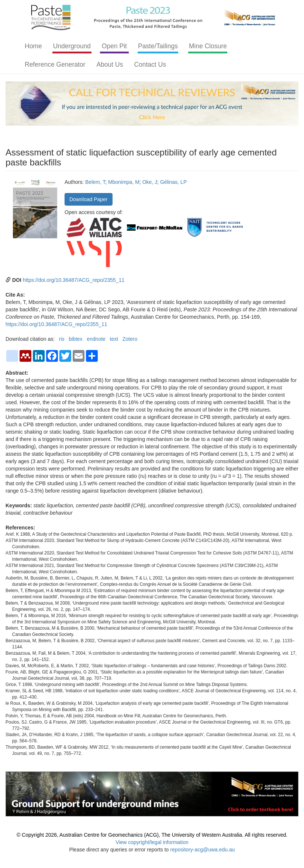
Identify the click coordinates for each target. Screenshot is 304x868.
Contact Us (150, 64)
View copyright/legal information (152, 842)
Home (33, 46)
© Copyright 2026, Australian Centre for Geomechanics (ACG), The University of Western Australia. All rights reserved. (152, 835)
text (114, 339)
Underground (72, 46)
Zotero (130, 339)
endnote (96, 339)
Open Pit (114, 46)
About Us (110, 64)
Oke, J (150, 182)
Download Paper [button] (89, 199)
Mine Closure (208, 46)
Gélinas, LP (173, 182)
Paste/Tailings (158, 46)
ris (62, 339)
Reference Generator (55, 64)
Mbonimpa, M (124, 182)
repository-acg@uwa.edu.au (202, 850)
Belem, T (95, 182)
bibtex (75, 339)
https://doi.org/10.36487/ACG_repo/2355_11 (74, 280)
